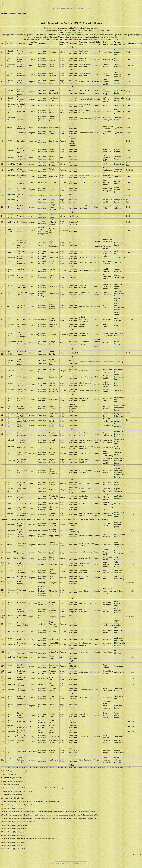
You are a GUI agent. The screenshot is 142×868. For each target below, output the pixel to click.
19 (132, 657)
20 (132, 672)
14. (2, 812)
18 (132, 617)
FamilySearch (111, 37)
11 (132, 514)
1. (2, 768)
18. (2, 825)
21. (2, 835)
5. (2, 781)
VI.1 (105, 768)
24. (2, 845)
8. (2, 791)
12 (77, 532)
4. (2, 778)
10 (128, 420)
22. (2, 839)
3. (2, 774)
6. (2, 784)
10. (2, 798)
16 (132, 583)
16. (2, 818)
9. (2, 795)
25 (132, 731)
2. (2, 771)
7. (2, 788)
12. (2, 805)
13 (132, 531)
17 (132, 591)
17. (2, 822)
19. (2, 829)
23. (2, 842)
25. (2, 849)
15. (2, 815)
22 (132, 684)
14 (132, 552)
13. (2, 808)
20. (2, 832)
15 (132, 564)
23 (132, 721)
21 (132, 678)
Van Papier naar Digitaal (74, 32)
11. (2, 801)
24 (132, 726)
